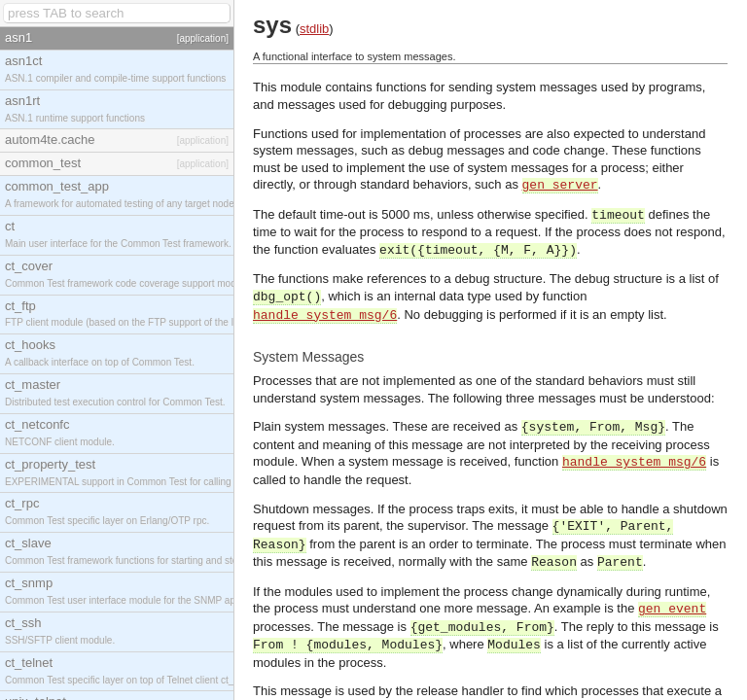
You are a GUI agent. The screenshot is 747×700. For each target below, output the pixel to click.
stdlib (314, 29)
